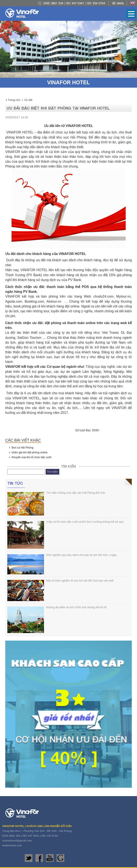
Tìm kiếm (52, 472)
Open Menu (131, 14)
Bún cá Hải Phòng (23, 448)
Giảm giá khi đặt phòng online (30, 452)
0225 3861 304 (53, 3)
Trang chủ (14, 100)
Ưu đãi (28, 100)
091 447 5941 (75, 3)
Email (121, 3)
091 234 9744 (96, 3)
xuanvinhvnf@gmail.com (17, 841)
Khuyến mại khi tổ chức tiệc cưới (31, 457)
